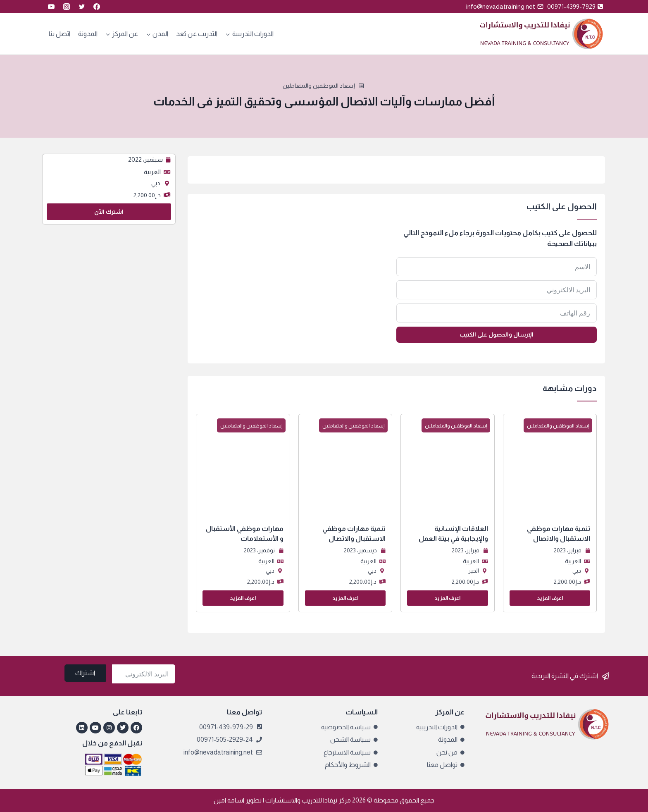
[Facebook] (97, 7)
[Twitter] (82, 7)
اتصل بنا (60, 34)
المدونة (88, 34)
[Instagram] (67, 7)
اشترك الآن (109, 212)
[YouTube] (51, 7)
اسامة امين (229, 800)
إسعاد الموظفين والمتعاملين (319, 86)
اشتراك (85, 673)
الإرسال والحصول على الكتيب (497, 334)
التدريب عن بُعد (197, 34)
